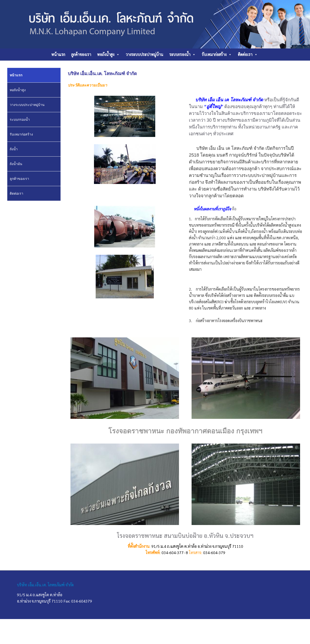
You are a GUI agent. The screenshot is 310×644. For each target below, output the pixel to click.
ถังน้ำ (14, 149)
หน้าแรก (58, 54)
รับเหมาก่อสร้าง (217, 55)
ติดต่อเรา (248, 55)
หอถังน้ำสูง (108, 55)
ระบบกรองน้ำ (182, 55)
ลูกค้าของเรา (81, 54)
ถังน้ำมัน (16, 164)
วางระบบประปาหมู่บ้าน (144, 54)
